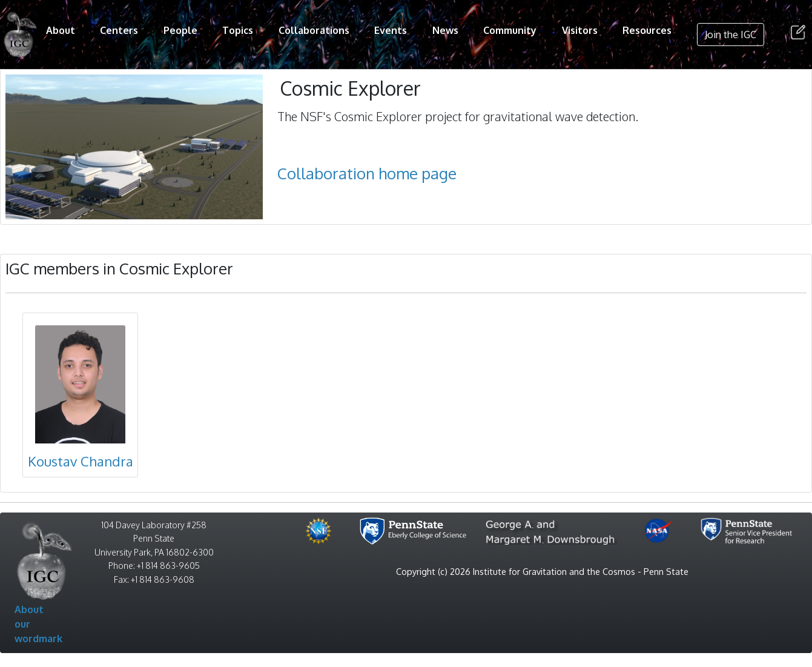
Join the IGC (731, 35)
